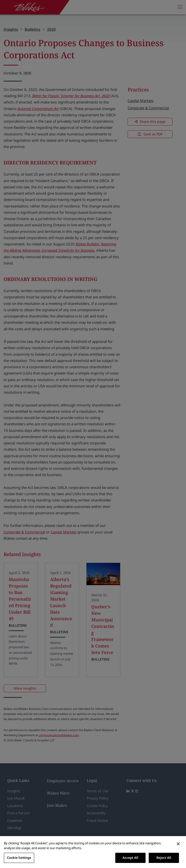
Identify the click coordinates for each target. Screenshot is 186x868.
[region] (93, 852)
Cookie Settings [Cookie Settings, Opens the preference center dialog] (19, 858)
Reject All (164, 858)
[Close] (178, 844)
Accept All (130, 858)
